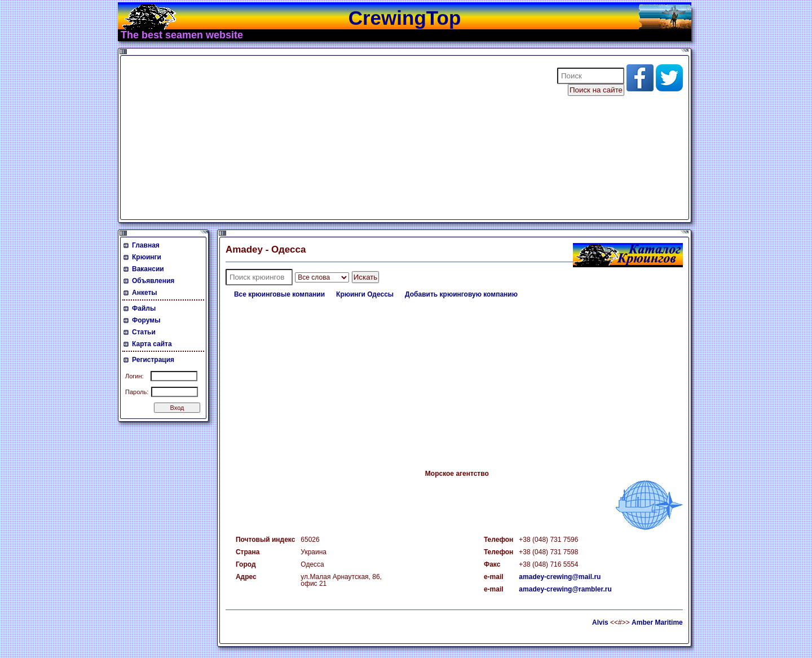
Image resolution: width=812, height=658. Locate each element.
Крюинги (147, 257)
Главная (146, 245)
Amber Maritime (657, 622)
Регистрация (153, 360)
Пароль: (137, 392)
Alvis (600, 622)
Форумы (146, 320)
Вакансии (148, 269)
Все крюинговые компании (279, 294)
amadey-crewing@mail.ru (560, 577)
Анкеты (145, 293)
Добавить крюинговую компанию (461, 294)
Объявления (153, 281)
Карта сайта (152, 344)
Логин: (134, 376)
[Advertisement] (332, 138)
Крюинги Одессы (365, 294)
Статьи (144, 332)
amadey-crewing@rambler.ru (565, 589)
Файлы (144, 308)
